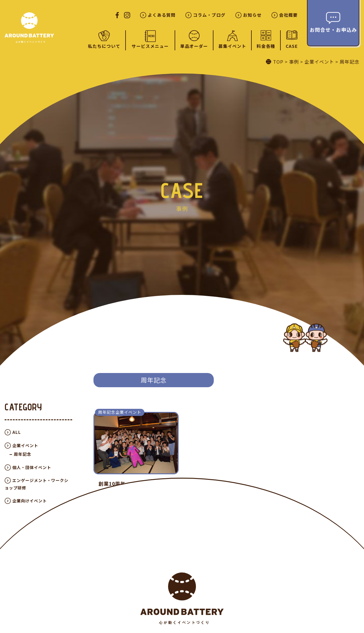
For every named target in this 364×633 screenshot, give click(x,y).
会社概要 (288, 15)
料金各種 (266, 46)
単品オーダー (194, 46)
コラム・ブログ (209, 15)
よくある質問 (162, 15)
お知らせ (252, 15)
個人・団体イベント (32, 467)
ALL (17, 432)
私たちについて (104, 46)
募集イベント (232, 46)
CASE (292, 46)
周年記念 (23, 454)
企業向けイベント (30, 501)
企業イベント (25, 445)
